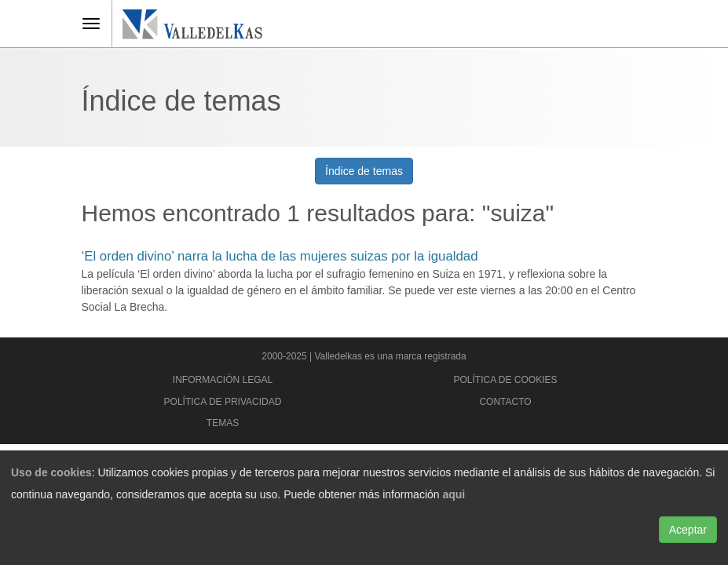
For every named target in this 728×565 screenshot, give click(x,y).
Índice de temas (364, 171)
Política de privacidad (223, 402)
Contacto (505, 402)
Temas (223, 423)
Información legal (223, 380)
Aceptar (688, 530)
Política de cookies (505, 380)
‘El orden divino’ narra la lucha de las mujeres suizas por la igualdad (280, 256)
